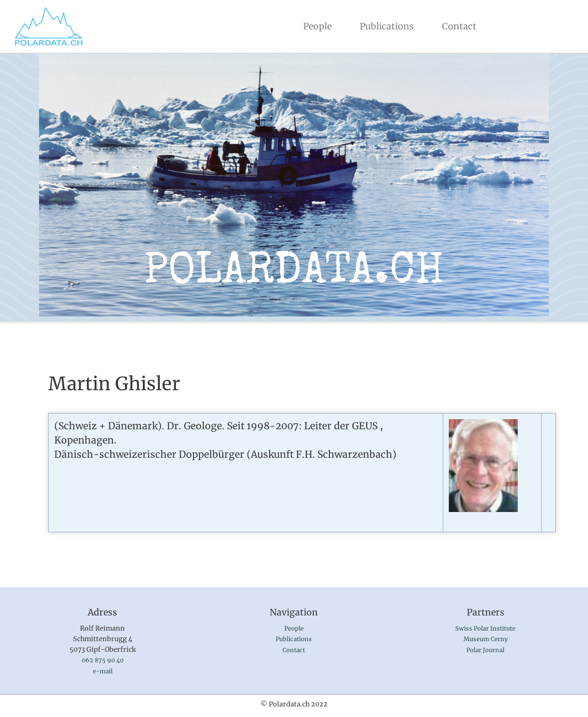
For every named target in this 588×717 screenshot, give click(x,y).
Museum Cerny (486, 639)
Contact (459, 26)
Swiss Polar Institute (485, 629)
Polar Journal (485, 650)
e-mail (103, 671)
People (319, 26)
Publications (387, 26)
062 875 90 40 (103, 660)
